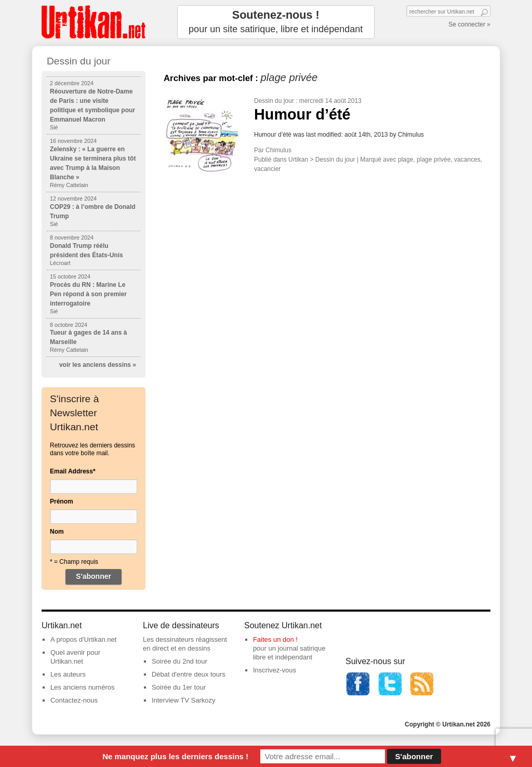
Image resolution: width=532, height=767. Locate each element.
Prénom (62, 501)
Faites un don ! (275, 639)
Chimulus (278, 150)
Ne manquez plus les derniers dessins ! (175, 756)
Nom (57, 532)
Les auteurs (68, 674)
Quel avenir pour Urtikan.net (75, 657)
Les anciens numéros (83, 687)
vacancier (267, 169)
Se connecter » (469, 24)
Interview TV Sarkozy (184, 700)
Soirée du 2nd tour (179, 661)
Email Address (73, 471)
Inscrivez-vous (275, 670)
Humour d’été (302, 114)
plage (405, 160)
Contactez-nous (74, 700)
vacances (467, 160)
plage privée (434, 160)
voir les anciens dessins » (98, 365)
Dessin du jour (274, 101)
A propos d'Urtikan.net (84, 639)
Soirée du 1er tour (179, 687)
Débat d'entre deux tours (189, 674)
